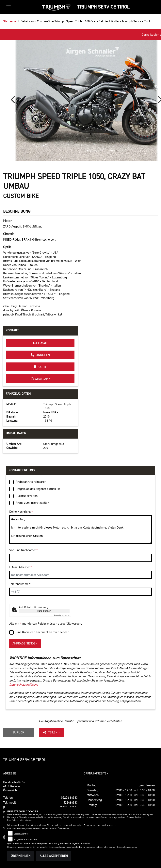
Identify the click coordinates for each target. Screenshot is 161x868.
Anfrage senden (25, 643)
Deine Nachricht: (21, 511)
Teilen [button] (50, 732)
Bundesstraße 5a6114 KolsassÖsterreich (14, 786)
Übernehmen (21, 856)
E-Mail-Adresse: (21, 567)
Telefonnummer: (20, 584)
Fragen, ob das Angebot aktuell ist (38, 489)
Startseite (10, 21)
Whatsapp (40, 379)
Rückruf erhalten (27, 496)
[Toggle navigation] (9, 7)
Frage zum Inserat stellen (32, 503)
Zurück (18, 732)
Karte (40, 367)
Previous (14, 101)
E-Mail (40, 343)
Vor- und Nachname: (24, 550)
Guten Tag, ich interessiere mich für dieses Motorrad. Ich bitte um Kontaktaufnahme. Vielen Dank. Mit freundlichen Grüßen (80, 530)
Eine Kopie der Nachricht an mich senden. (43, 632)
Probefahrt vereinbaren (31, 482)
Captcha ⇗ (62, 615)
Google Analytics (21, 834)
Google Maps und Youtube (25, 840)
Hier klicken (44, 611)
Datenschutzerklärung (24, 684)
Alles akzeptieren (54, 856)
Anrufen (40, 355)
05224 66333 (69, 797)
